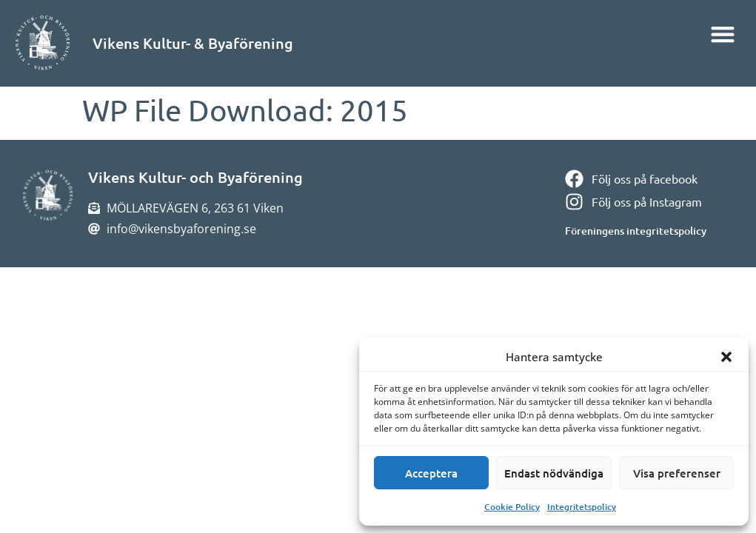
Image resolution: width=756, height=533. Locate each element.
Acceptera (431, 473)
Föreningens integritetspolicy (636, 231)
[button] (726, 357)
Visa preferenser (677, 473)
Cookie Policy (512, 507)
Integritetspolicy (582, 507)
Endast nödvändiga (554, 473)
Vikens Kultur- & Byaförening (193, 43)
